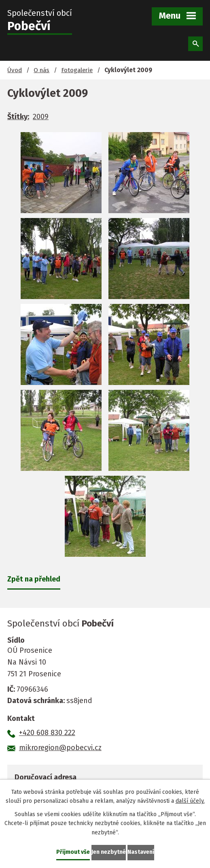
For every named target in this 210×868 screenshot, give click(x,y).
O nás (41, 70)
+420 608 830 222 (47, 733)
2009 (41, 117)
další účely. (190, 801)
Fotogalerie (77, 70)
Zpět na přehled (34, 579)
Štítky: (18, 117)
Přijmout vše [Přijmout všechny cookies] (73, 852)
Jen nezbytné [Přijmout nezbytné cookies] (109, 852)
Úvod (15, 70)
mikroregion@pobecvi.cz (60, 748)
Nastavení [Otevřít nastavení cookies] (141, 852)
